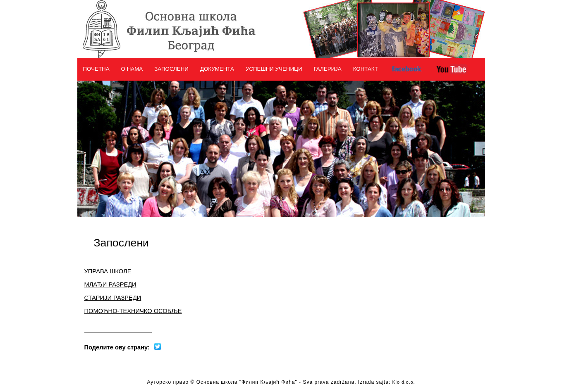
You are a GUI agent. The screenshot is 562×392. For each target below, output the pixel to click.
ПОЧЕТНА (96, 69)
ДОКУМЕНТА (217, 69)
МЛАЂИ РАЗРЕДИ (110, 284)
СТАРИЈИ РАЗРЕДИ (113, 298)
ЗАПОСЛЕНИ (171, 69)
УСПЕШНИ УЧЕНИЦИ (274, 69)
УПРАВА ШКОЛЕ (108, 271)
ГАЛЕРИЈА (328, 69)
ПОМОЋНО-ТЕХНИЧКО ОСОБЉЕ (133, 311)
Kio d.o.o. (404, 382)
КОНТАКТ (366, 69)
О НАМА (132, 69)
